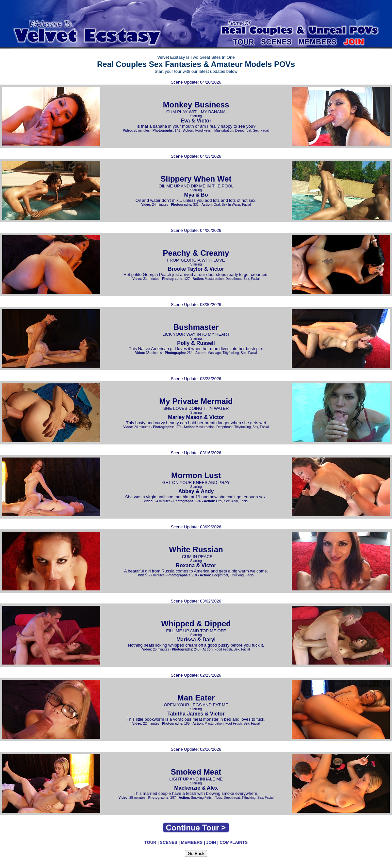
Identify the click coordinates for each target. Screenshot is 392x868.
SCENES (168, 842)
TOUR (150, 842)
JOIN (211, 842)
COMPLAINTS (234, 842)
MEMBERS (192, 842)
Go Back (196, 853)
